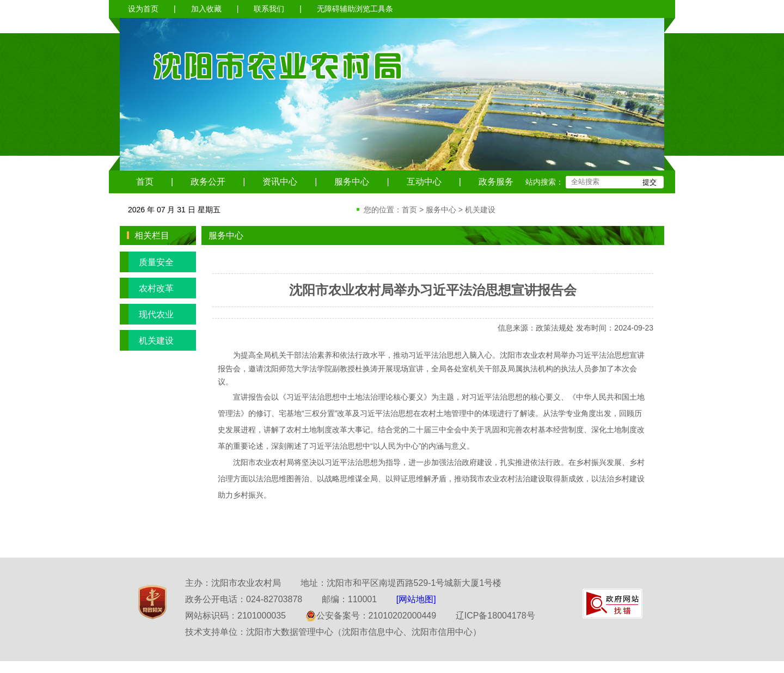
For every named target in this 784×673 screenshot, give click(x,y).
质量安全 (147, 262)
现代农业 (147, 314)
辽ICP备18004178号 (495, 616)
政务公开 (208, 182)
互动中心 (424, 182)
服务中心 (352, 182)
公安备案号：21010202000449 (371, 616)
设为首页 (143, 9)
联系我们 (269, 9)
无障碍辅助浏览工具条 (355, 9)
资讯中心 (280, 182)
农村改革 (147, 288)
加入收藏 (206, 9)
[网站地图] (416, 599)
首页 (145, 182)
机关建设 (480, 210)
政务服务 (496, 182)
